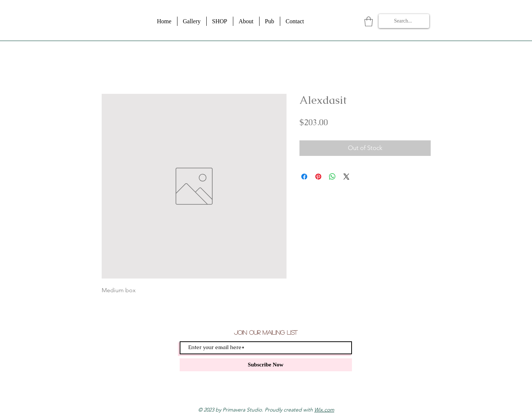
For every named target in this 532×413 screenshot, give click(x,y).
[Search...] (403, 21)
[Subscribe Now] (266, 365)
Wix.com (324, 410)
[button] (369, 21)
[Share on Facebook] (304, 177)
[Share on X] (346, 177)
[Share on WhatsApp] (332, 177)
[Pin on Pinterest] (318, 177)
